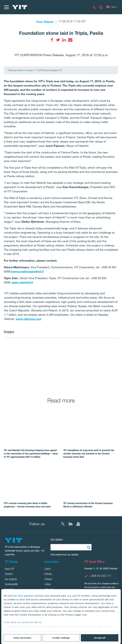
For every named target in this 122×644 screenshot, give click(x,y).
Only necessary (22, 638)
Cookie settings (61, 638)
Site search (57, 540)
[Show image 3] (99, 377)
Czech (47, 569)
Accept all (100, 638)
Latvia (47, 585)
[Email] (70, 40)
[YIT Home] (20, 7)
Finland (48, 579)
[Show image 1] (42, 365)
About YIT (10, 569)
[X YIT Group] (63, 524)
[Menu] (6, 7)
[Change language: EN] (112, 7)
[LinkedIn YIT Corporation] (71, 524)
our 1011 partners (24, 596)
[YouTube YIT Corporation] (78, 524)
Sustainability (11, 585)
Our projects (11, 579)
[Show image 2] (99, 354)
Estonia (48, 574)
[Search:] (88, 547)
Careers (9, 574)
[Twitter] (58, 40)
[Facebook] (52, 40)
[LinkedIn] (64, 40)
